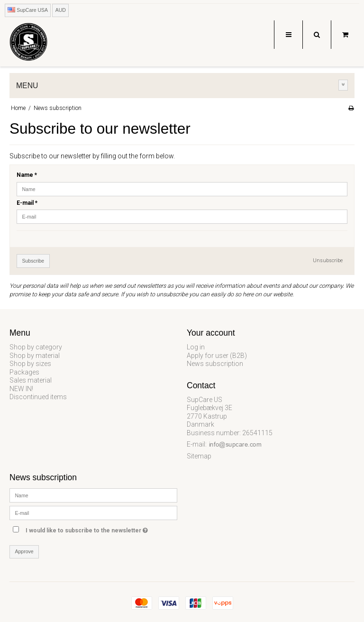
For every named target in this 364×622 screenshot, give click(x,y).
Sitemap (199, 456)
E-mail (27, 203)
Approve (24, 551)
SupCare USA (28, 10)
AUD (61, 10)
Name (27, 175)
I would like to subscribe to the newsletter (101, 529)
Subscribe (33, 261)
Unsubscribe (328, 261)
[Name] (93, 494)
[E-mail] (93, 512)
